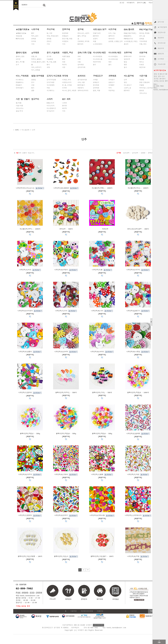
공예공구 (96, 83)
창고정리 (35, 99)
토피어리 (81, 76)
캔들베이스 (20, 83)
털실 (125, 62)
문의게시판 (162, 43)
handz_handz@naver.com (30, 600)
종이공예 (51, 29)
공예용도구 (98, 76)
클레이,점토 (20, 57)
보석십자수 (51, 111)
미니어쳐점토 (113, 57)
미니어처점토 (98, 57)
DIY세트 (81, 44)
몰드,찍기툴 (20, 62)
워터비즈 (112, 39)
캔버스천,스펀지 (83, 33)
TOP (151, 616)
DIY (33, 33)
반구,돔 (142, 36)
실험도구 (112, 83)
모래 (79, 57)
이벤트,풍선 (68, 53)
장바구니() (142, 3)
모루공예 (128, 53)
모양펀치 (65, 42)
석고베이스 (51, 91)
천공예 (80, 29)
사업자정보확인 (98, 630)
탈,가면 (49, 33)
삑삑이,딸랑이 (36, 59)
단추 (125, 80)
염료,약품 (97, 91)
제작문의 (68, 602)
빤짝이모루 (128, 57)
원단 (125, 83)
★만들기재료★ (23, 29)
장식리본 (142, 57)
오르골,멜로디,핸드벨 (38, 63)
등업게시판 (162, 33)
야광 (64, 62)
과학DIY (111, 85)
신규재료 (161, 59)
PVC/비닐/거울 (146, 29)
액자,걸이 (35, 36)
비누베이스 (20, 80)
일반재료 (65, 33)
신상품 (119, 153)
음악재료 (35, 53)
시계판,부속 (66, 80)
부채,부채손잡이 (53, 36)
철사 (125, 68)
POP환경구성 (128, 39)
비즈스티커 (51, 106)
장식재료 (96, 85)
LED (33, 91)
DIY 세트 (66, 99)
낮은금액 (135, 153)
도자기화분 (51, 83)
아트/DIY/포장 (100, 29)
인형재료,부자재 (83, 42)
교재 (48, 68)
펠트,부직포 (82, 36)
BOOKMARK (16, 5)
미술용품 (50, 59)
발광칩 (34, 80)
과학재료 (112, 76)
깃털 (79, 62)
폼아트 (126, 44)
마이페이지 (131, 3)
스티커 (50, 99)
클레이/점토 (21, 53)
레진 (110, 62)
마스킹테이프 (51, 109)
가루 (79, 59)
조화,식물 (81, 83)
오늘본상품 (162, 64)
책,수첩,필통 (51, 62)
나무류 (64, 103)
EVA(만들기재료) (130, 33)
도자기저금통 (51, 80)
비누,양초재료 (22, 76)
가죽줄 (95, 80)
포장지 (95, 39)
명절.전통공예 (144, 83)
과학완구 (112, 80)
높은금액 (126, 153)
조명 (33, 85)
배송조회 (161, 49)
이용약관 (73, 616)
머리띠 (64, 65)
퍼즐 (95, 42)
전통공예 (66, 29)
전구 (33, 83)
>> (88, 573)
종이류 (64, 106)
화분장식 (81, 88)
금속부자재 (81, 68)
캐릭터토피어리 (83, 91)
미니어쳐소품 (98, 59)
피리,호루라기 (36, 68)
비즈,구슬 (112, 33)
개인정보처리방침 (87, 616)
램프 (33, 88)
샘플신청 (161, 54)
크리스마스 (143, 93)
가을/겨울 (19, 106)
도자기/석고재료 (54, 76)
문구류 (49, 57)
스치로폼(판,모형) (131, 42)
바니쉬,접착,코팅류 (69, 91)
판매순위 (151, 153)
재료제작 (161, 38)
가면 (64, 68)
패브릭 (64, 109)
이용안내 (100, 616)
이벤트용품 (66, 57)
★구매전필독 (162, 27)
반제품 (34, 39)
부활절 (142, 85)
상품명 (143, 153)
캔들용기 (19, 85)
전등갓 (49, 42)
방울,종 (34, 57)
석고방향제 (51, 85)
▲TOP (159, 641)
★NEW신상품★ (21, 33)
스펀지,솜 (127, 88)
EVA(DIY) (128, 36)
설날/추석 (19, 111)
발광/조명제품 (38, 76)
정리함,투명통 (144, 33)
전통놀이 (65, 36)
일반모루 (127, 59)
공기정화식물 (82, 80)
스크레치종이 (98, 44)
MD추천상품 (20, 39)
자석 (110, 88)
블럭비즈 (112, 36)
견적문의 (84, 602)
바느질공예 (129, 76)
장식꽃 (142, 59)
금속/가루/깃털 (84, 53)
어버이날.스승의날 (146, 88)
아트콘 (18, 59)
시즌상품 (143, 76)
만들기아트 (97, 33)
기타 (33, 44)
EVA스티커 (50, 103)
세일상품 (19, 36)
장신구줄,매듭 (67, 39)
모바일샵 (115, 596)
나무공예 (35, 29)
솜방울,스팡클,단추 (116, 42)
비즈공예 (112, 29)
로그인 (122, 3)
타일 (48, 88)
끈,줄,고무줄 (67, 85)
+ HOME (16, 130)
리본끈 (142, 65)
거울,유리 (143, 44)
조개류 (64, 88)
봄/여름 (19, 103)
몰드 (95, 65)
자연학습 (112, 91)
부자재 (34, 42)
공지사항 (161, 22)
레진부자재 (97, 62)
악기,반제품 (36, 70)
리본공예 (143, 53)
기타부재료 (143, 42)
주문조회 (152, 3)
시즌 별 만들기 (23, 99)
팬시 (48, 65)
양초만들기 (20, 88)
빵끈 (125, 65)
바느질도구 (128, 85)
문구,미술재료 (53, 53)
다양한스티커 (67, 83)
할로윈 (142, 91)
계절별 (142, 80)
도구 (17, 65)
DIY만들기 (81, 85)
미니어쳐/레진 (99, 53)
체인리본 (142, 68)
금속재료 (81, 65)
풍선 (64, 59)
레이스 (142, 62)
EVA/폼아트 (129, 29)
